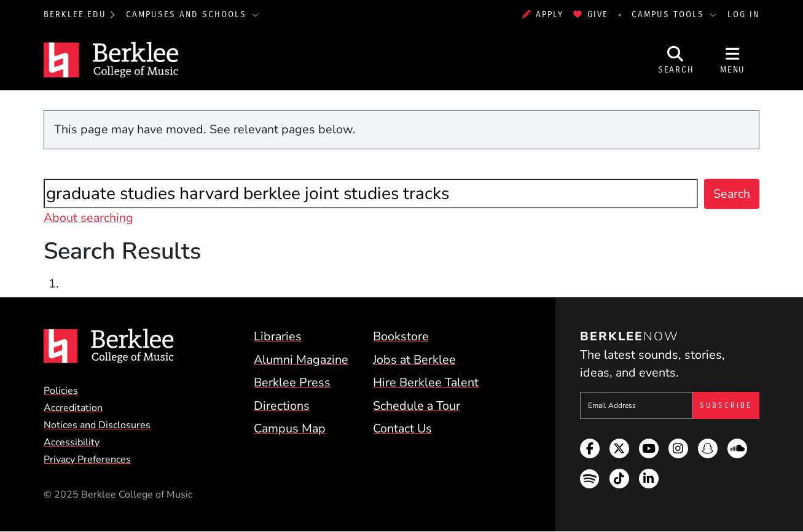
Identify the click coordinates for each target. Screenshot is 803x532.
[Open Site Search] (676, 60)
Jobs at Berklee (414, 360)
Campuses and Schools (188, 14)
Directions (282, 406)
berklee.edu (75, 14)
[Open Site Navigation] (732, 60)
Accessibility (72, 442)
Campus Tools (670, 14)
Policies (61, 391)
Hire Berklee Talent (426, 382)
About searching (88, 218)
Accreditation (73, 408)
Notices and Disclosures (97, 425)
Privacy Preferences (87, 460)
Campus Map (290, 428)
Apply (543, 14)
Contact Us (402, 428)
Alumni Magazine (301, 360)
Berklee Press (292, 382)
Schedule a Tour (417, 406)
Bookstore (401, 336)
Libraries (278, 336)
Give (591, 14)
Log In (743, 14)
